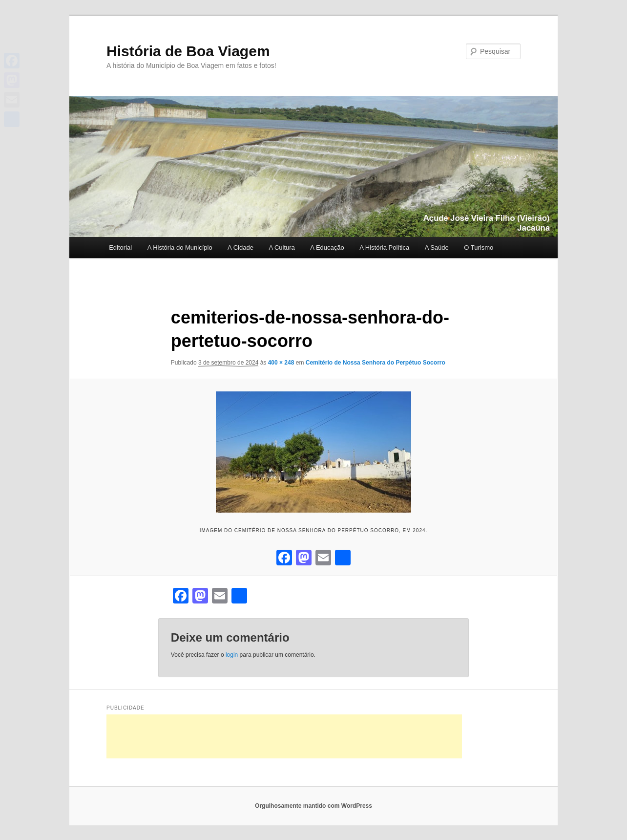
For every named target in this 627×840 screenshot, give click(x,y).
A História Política (384, 248)
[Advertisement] (284, 736)
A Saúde (437, 248)
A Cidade (240, 248)
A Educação (327, 248)
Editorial (120, 248)
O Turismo (479, 248)
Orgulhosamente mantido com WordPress (313, 806)
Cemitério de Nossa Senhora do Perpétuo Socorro (376, 363)
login (232, 655)
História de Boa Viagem (188, 51)
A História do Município (180, 248)
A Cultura (282, 248)
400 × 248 (281, 363)
